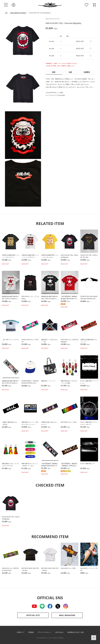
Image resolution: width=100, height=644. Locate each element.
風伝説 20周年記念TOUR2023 (18, 13)
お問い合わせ (59, 632)
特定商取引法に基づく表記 (76, 632)
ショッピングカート (94, 5)
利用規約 (31, 632)
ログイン (13, 5)
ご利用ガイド (20, 632)
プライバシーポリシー (45, 632)
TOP (6, 13)
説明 (54, 72)
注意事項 (87, 72)
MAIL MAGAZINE (67, 615)
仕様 (70, 72)
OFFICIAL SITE (33, 615)
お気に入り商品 (87, 5)
